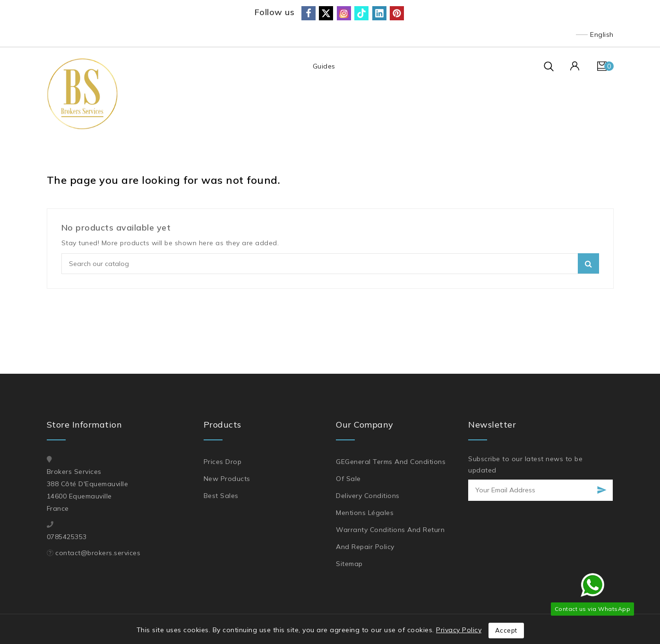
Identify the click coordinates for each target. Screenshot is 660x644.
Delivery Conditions (368, 496)
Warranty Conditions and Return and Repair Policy (390, 538)
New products (227, 479)
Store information (85, 425)
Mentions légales (365, 513)
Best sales (221, 496)
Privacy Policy (459, 630)
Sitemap (349, 564)
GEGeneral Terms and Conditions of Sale (391, 470)
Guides (324, 66)
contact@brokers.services (98, 553)
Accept (506, 630)
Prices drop (223, 462)
